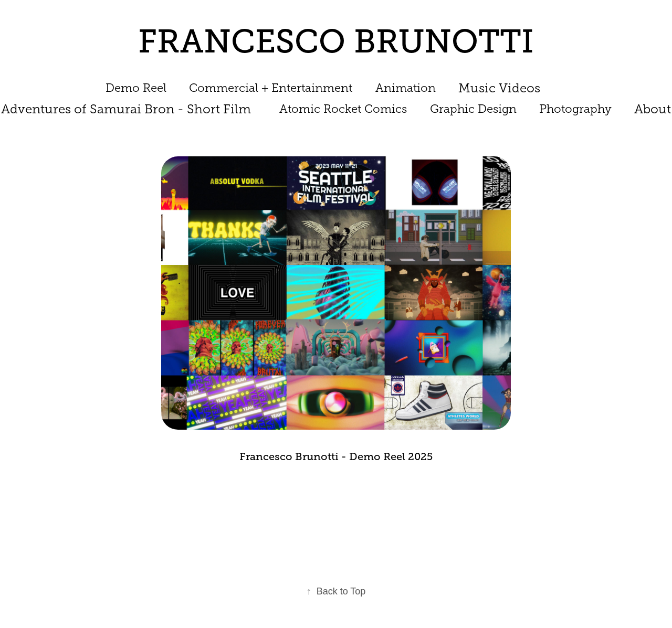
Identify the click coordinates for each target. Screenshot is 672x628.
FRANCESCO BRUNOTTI (336, 41)
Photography (575, 109)
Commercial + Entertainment (271, 88)
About (653, 109)
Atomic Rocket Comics (343, 109)
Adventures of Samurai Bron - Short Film (126, 109)
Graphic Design (473, 109)
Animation (406, 88)
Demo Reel (136, 88)
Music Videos (499, 88)
